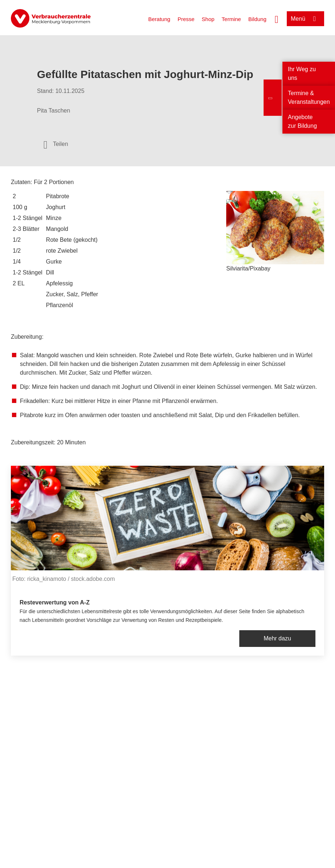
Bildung (257, 19)
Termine (231, 19)
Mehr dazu (277, 638)
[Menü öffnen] (305, 19)
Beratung (159, 19)
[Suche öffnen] (277, 19)
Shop (208, 19)
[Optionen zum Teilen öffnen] (56, 144)
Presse (186, 19)
